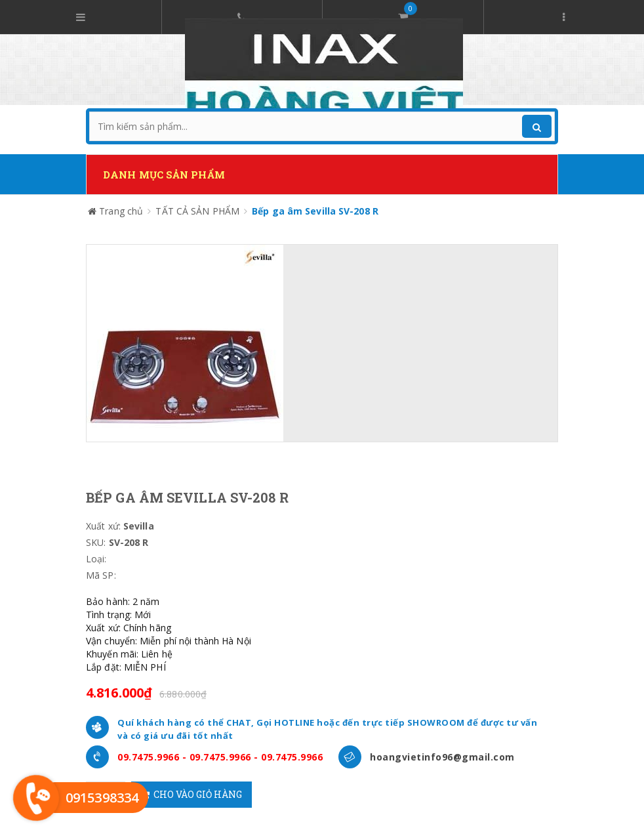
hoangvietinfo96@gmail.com (442, 757)
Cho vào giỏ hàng (191, 794)
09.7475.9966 (148, 757)
